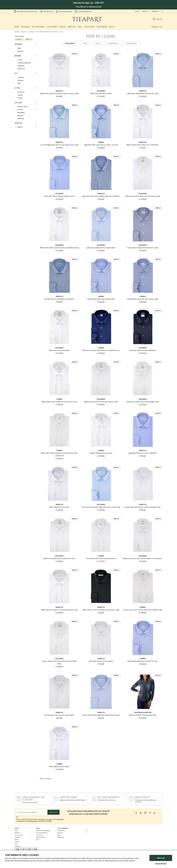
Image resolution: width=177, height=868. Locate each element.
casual (20, 95)
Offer (97, 43)
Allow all (161, 858)
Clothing (52, 27)
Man (17, 27)
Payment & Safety (42, 833)
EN (18, 849)
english (155, 11)
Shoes (63, 27)
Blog (112, 27)
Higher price (132, 43)
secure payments (64, 11)
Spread (20, 115)
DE (35, 849)
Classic (31, 32)
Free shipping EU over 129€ (25, 11)
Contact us (40, 835)
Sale (80, 27)
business (21, 92)
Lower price (113, 43)
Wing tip (21, 118)
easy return (46, 11)
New (85, 43)
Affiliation (61, 837)
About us (60, 833)
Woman (26, 27)
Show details (161, 864)
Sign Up (145, 11)
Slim (19, 83)
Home (17, 32)
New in (72, 27)
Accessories (38, 27)
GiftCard (89, 27)
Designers (102, 27)
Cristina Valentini (24, 63)
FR (29, 849)
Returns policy (41, 837)
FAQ (37, 840)
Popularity (70, 43)
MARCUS (21, 69)
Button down (23, 106)
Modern (21, 80)
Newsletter (61, 830)
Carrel (20, 60)
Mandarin (21, 112)
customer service (83, 11)
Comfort (21, 77)
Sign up (53, 812)
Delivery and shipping (43, 830)
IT (24, 849)
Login (137, 11)
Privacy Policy (32, 819)
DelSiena (21, 66)
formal (20, 98)
